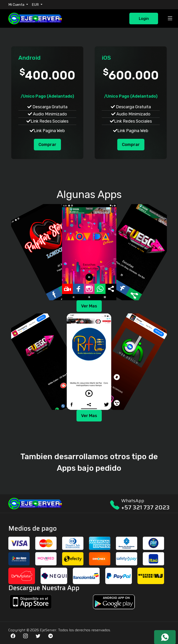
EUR (36, 5)
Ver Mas (89, 306)
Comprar (47, 145)
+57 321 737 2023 (145, 507)
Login (144, 19)
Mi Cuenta (17, 5)
